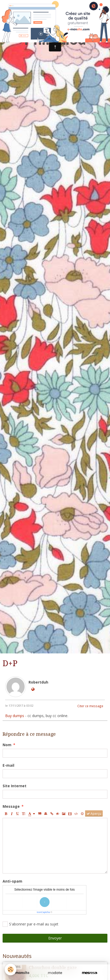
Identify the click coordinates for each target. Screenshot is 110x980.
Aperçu (94, 813)
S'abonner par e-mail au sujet (30, 924)
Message (11, 806)
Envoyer (55, 938)
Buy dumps (15, 716)
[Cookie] (11, 969)
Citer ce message (90, 706)
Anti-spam (12, 881)
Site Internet (15, 786)
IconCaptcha (43, 912)
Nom (7, 745)
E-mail (8, 765)
